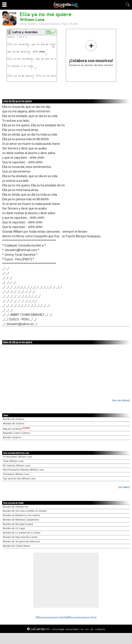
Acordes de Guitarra (13, 419)
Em (21, 37)
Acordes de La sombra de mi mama (22, 533)
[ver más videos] (121, 400)
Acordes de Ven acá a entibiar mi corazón (25, 511)
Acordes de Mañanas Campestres (21, 520)
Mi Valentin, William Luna (16, 466)
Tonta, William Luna (13, 461)
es (82, 629)
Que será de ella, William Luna (19, 479)
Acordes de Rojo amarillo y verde (20, 537)
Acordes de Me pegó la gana (18, 524)
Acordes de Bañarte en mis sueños (21, 515)
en (87, 629)
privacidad (72, 629)
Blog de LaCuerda (16, 429)
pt (92, 629)
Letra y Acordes (25, 32)
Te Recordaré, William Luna (17, 457)
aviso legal (58, 629)
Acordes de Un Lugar (14, 528)
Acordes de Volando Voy (15, 507)
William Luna (32, 20)
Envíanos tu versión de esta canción (91, 53)
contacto (100, 629)
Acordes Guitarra (12, 437)
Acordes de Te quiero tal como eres (21, 542)
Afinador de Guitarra (14, 424)
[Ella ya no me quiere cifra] (82, 617)
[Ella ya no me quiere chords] (51, 617)
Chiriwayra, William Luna (16, 474)
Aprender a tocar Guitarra (16, 433)
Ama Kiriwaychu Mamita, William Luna (23, 470)
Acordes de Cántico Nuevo (17, 546)
